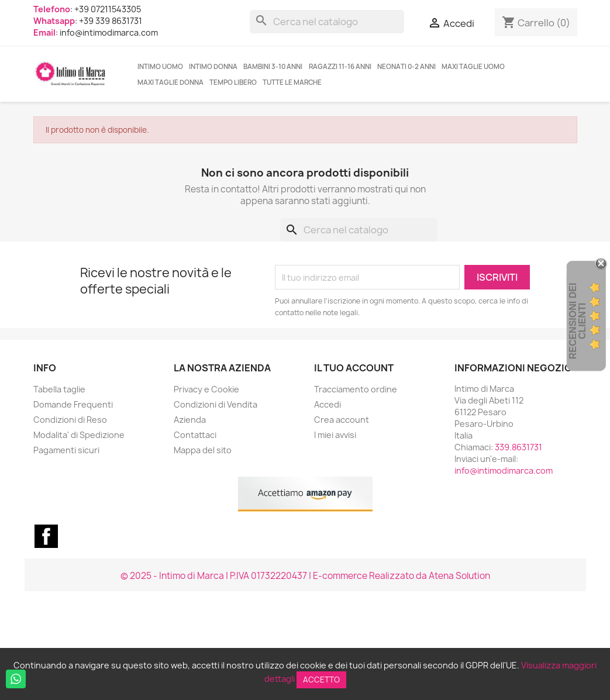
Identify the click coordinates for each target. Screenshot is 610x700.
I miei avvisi (335, 435)
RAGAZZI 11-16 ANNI (340, 67)
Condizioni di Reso (70, 420)
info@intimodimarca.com (504, 470)
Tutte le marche (292, 82)
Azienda (190, 420)
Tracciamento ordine (356, 389)
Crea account (342, 420)
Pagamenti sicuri (66, 450)
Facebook (46, 536)
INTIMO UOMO (160, 67)
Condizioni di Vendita (216, 404)
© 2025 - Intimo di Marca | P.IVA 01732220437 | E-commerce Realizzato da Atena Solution (305, 576)
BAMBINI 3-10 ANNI (273, 67)
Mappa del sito (203, 450)
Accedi (328, 404)
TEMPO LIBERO (233, 82)
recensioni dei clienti (578, 321)
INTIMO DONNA (213, 67)
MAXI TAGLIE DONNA (170, 82)
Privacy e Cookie (206, 389)
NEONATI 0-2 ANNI (406, 67)
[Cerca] (327, 22)
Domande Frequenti (73, 404)
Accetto (321, 680)
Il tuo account (354, 368)
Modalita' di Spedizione (79, 435)
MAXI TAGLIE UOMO (473, 67)
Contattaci (195, 435)
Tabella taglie (59, 389)
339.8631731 (518, 447)
